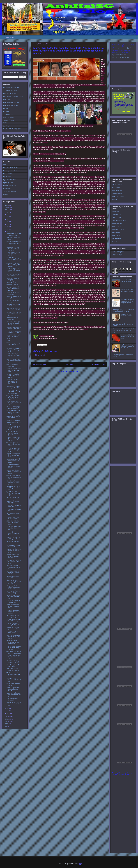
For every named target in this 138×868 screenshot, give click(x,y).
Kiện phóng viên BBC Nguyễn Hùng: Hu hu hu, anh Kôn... (13, 587)
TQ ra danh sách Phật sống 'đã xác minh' (127, 281)
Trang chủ (69, 364)
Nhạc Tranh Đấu (117, 227)
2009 (7, 726)
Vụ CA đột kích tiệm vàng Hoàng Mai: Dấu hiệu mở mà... (13, 573)
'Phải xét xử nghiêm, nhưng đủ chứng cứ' (13, 624)
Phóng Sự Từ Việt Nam (10, 186)
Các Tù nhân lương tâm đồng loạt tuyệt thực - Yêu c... (13, 355)
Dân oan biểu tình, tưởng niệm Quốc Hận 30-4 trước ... (13, 428)
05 (8, 229)
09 (8, 219)
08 (8, 222)
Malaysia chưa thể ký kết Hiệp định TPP (13, 601)
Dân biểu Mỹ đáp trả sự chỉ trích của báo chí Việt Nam (13, 376)
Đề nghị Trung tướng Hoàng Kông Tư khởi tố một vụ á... (14, 582)
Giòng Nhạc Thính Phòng (119, 221)
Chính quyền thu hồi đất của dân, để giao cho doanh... (13, 637)
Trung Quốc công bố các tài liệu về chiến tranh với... (13, 606)
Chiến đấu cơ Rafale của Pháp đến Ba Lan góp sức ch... (13, 483)
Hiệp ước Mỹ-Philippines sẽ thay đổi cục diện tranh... (13, 455)
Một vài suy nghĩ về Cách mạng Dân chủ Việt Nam (13, 370)
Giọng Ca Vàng (116, 218)
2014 (7, 210)
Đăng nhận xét (40, 355)
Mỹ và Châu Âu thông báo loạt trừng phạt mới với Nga (14, 528)
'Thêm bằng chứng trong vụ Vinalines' (13, 546)
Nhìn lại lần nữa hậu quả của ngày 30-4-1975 (13, 387)
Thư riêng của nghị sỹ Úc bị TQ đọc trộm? (13, 538)
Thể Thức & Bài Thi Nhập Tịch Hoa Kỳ (14, 129)
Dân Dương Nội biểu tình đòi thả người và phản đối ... (13, 270)
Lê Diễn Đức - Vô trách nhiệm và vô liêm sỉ (13, 670)
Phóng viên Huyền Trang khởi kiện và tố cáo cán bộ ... (14, 695)
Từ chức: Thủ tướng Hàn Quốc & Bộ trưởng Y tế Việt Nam (14, 439)
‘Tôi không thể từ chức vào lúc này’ (13, 293)
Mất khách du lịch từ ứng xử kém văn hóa (13, 518)
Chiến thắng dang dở (12, 285)
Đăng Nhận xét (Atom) (72, 371)
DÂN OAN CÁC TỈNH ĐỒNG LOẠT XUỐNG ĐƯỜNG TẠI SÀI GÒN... (13, 382)
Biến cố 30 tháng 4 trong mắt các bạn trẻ (13, 305)
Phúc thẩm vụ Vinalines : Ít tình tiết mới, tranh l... (14, 309)
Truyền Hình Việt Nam (10, 192)
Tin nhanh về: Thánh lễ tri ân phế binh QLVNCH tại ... (14, 562)
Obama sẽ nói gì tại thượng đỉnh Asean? (126, 315)
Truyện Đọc (115, 241)
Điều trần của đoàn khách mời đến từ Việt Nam (14, 328)
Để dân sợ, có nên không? (14, 420)
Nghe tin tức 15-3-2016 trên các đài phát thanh (127, 291)
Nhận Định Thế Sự (9, 117)
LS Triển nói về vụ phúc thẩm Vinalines (13, 632)
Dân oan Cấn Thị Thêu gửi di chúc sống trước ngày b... (14, 689)
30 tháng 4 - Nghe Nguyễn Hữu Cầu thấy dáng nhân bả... (14, 344)
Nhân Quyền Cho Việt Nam (11, 105)
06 (8, 227)
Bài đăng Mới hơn (39, 364)
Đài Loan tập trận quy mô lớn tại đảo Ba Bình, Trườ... (13, 533)
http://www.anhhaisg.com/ (119, 55)
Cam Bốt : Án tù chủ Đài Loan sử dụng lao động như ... (14, 477)
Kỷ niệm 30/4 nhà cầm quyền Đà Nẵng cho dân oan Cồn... (13, 556)
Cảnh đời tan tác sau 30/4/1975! (12, 365)
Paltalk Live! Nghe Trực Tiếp (11, 88)
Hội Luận (6, 108)
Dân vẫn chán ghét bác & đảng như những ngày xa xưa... (14, 350)
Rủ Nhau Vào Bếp (117, 193)
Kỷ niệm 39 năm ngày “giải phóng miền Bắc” (13, 577)
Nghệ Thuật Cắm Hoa (118, 196)
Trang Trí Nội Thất (117, 190)
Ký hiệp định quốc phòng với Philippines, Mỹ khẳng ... (13, 488)
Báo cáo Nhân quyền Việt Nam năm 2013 (14, 234)
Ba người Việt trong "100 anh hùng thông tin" (13, 336)
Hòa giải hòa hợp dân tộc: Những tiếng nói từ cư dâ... (14, 567)
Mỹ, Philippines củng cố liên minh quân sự (13, 620)
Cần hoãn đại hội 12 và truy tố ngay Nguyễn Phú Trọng (128, 337)
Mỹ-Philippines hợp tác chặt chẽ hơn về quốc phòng (13, 466)
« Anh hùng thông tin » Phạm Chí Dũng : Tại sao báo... (13, 265)
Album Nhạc (115, 212)
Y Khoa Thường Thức (118, 252)
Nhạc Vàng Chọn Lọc (118, 229)
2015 (7, 208)
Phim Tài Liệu (116, 232)
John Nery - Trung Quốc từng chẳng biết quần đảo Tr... (13, 323)
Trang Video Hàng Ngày (10, 90)
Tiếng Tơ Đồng (116, 235)
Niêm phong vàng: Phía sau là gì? (13, 238)
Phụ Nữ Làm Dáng (117, 185)
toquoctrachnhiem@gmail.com (125, 48)
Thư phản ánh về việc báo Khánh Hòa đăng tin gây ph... (14, 551)
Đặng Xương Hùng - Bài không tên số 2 (13, 666)
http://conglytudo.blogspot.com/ (121, 58)
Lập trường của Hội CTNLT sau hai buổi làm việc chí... (13, 642)
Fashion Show (116, 188)
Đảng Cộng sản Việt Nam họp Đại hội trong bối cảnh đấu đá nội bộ (123, 310)
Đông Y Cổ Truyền (117, 255)
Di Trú (5, 123)
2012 (7, 719)
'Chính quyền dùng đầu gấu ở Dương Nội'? (13, 628)
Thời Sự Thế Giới (8, 114)
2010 (7, 724)
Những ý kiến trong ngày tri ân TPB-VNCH (13, 408)
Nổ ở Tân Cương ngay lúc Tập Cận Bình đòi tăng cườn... (14, 259)
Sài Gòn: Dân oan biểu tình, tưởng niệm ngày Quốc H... (13, 289)
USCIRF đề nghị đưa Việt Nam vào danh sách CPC (14, 243)
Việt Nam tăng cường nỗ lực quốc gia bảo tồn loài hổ (13, 461)
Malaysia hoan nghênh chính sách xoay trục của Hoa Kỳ (13, 612)
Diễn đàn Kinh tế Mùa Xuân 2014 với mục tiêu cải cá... (14, 472)
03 (8, 709)
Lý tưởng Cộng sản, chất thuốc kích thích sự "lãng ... (13, 657)
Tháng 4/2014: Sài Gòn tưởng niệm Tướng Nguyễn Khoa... (13, 397)
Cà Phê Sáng (7, 99)
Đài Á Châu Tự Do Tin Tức (11, 168)
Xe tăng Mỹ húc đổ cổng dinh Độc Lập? (13, 417)
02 (8, 711)
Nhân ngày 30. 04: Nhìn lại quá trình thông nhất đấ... (14, 361)
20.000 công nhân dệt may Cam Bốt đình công (13, 523)
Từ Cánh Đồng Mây (9, 120)
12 (8, 212)
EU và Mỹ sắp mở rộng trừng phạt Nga (13, 616)
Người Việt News (8, 183)
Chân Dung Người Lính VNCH (12, 102)
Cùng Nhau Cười (117, 215)
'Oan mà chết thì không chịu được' (13, 502)
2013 (7, 717)
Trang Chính (10, 37)
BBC (5, 165)
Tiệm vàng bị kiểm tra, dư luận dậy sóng (13, 592)
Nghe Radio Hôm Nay (9, 180)
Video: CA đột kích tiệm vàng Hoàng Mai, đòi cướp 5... (13, 444)
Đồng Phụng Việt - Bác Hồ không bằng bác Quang (14, 652)
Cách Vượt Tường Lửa (10, 93)
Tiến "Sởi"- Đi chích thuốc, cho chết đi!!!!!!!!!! (14, 275)
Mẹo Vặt (114, 199)
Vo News (6, 195)
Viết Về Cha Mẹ (116, 238)
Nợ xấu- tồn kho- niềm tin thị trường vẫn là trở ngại (13, 597)
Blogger (80, 864)
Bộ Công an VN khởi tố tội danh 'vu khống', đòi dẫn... (14, 704)
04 (8, 232)
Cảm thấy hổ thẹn (11, 282)
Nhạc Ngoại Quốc (117, 224)
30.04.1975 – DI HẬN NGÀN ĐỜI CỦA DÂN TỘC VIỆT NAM (13, 392)
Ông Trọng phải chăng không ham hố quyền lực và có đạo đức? (127, 346)
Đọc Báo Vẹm (7, 177)
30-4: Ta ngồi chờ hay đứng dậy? (12, 699)
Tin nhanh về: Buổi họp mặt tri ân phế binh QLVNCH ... (13, 433)
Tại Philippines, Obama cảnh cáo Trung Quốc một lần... (13, 493)
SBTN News (7, 189)
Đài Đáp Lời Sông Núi (9, 174)
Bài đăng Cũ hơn (99, 364)
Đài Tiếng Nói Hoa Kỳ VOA (11, 171)
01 (8, 714)
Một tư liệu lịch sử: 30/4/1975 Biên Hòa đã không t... (14, 680)
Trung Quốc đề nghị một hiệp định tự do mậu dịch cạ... (13, 254)
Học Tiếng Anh (7, 126)
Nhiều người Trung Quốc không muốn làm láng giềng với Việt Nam (127, 301)
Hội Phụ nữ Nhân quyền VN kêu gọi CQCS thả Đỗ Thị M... (13, 412)
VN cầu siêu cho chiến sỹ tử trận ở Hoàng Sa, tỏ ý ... (13, 674)
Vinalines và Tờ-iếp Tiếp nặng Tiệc (13, 279)
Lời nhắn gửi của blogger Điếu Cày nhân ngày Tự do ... (13, 450)
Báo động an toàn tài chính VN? (12, 318)
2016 (7, 205)
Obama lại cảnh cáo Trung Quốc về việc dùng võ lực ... (14, 314)
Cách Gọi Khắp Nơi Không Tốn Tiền (13, 96)
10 (8, 217)
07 (8, 224)
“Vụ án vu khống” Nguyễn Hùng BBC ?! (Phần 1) (14, 332)
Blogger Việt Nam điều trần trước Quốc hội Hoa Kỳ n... (13, 249)
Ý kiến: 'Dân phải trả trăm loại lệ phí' (13, 506)
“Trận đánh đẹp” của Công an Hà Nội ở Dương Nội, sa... (14, 648)
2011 (7, 721)
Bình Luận (6, 111)
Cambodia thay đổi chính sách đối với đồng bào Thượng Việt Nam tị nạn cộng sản (123, 330)
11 (8, 215)
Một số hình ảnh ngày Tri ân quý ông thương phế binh (14, 403)
